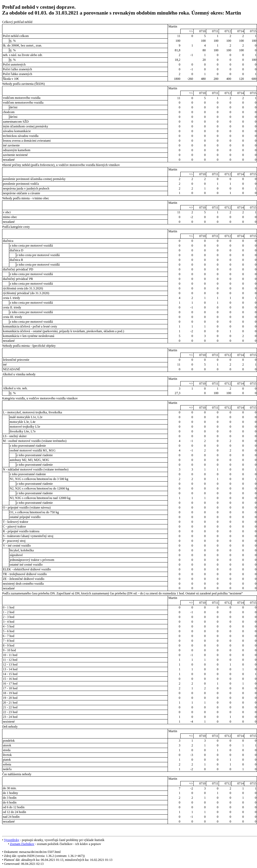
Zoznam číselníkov (22, 844)
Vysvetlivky (12, 840)
